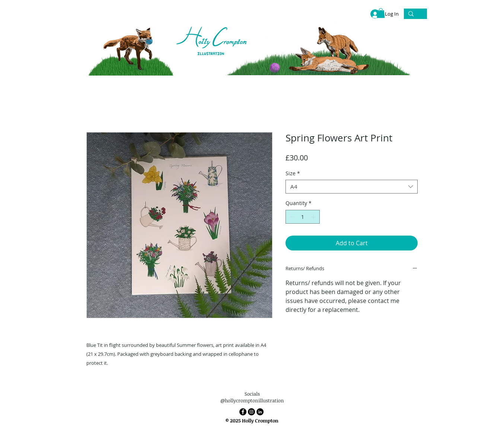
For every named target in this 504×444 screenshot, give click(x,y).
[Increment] (314, 217)
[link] (381, 13)
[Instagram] (251, 412)
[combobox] (352, 187)
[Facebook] (243, 412)
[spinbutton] (303, 217)
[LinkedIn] (260, 412)
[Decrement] (291, 217)
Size (293, 173)
